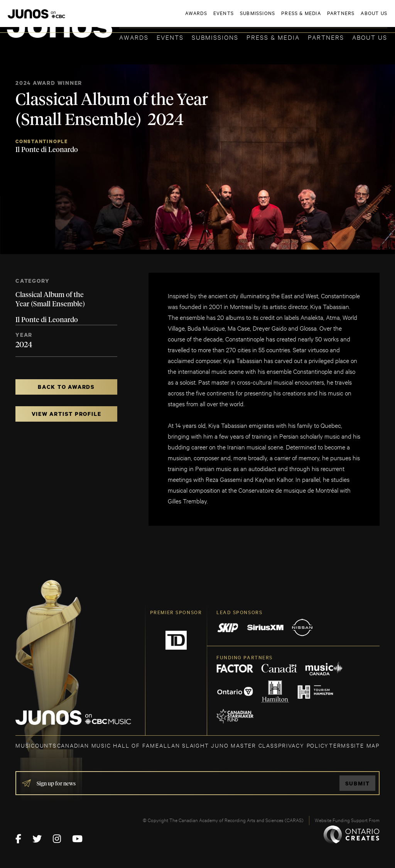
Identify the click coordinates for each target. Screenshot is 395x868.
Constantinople (42, 141)
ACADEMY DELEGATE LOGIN (351, 18)
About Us (370, 37)
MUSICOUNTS (36, 745)
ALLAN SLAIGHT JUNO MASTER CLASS (219, 745)
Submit (358, 783)
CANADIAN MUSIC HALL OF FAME (108, 745)
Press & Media (273, 37)
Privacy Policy (303, 745)
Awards (134, 37)
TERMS (340, 745)
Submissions (215, 37)
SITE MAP (365, 745)
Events (170, 37)
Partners (326, 37)
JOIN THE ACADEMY (280, 18)
